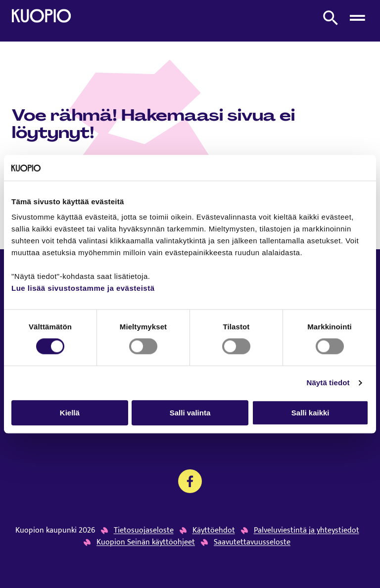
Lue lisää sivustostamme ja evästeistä (83, 289)
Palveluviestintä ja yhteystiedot (307, 531)
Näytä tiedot (328, 383)
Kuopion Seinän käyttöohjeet (146, 543)
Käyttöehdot (214, 531)
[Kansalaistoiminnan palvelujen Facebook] (190, 481)
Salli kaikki (310, 413)
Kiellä (70, 413)
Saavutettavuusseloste (252, 543)
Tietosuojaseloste (144, 531)
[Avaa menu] (357, 18)
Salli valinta (190, 413)
